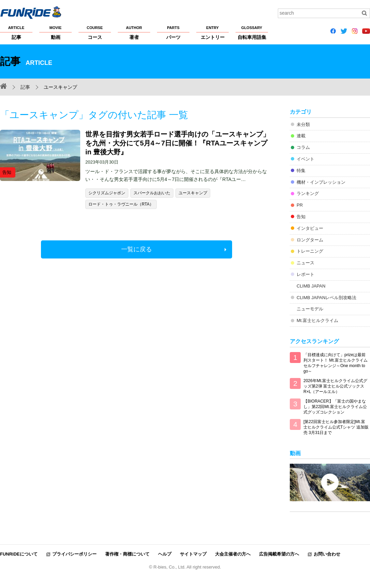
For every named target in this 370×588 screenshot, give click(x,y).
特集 (301, 171)
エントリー (212, 32)
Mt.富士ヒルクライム (317, 320)
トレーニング (310, 251)
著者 (134, 32)
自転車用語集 (252, 32)
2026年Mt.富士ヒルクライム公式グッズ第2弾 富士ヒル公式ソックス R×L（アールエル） (335, 386)
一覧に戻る (137, 249)
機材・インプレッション (321, 182)
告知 (301, 217)
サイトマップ (193, 554)
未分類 (303, 124)
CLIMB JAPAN (311, 286)
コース (95, 32)
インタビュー (310, 228)
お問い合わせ (327, 554)
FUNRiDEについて (19, 554)
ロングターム (310, 240)
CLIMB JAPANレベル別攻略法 (326, 298)
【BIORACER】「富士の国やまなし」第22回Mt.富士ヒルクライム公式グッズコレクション (335, 407)
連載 (301, 136)
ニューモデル (310, 309)
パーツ (173, 32)
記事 (16, 32)
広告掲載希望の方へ (279, 554)
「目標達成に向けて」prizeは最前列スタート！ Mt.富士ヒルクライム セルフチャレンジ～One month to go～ (336, 363)
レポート (305, 274)
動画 (55, 32)
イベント (305, 159)
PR (300, 205)
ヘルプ (165, 554)
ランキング (308, 193)
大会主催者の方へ (233, 554)
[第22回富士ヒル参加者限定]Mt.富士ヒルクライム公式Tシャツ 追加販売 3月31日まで (336, 427)
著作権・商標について (127, 554)
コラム (303, 147)
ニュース (305, 263)
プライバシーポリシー (74, 554)
